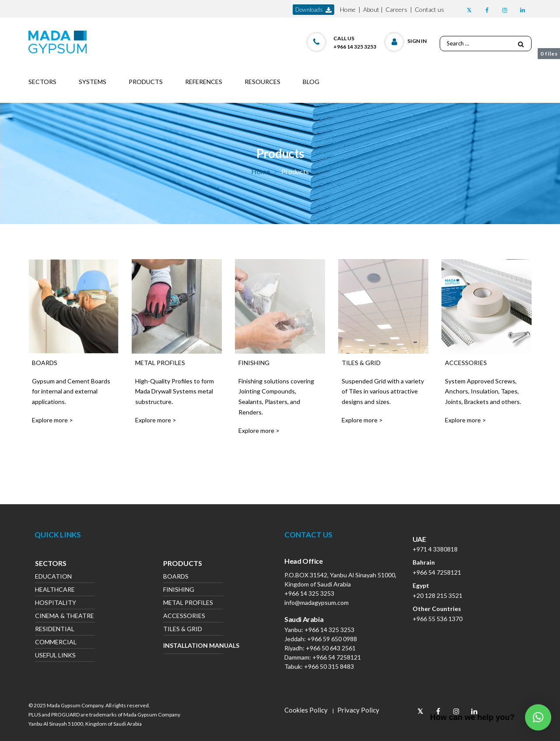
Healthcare (55, 590)
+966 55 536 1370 (437, 619)
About (371, 9)
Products (183, 564)
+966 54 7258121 (337, 657)
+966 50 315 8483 (329, 666)
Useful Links (55, 656)
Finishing (179, 590)
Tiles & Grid (183, 630)
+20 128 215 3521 (437, 595)
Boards (176, 577)
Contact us (429, 9)
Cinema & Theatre (65, 616)
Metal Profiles (188, 603)
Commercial (56, 643)
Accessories (184, 616)
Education (53, 577)
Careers (396, 9)
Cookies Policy (306, 710)
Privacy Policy (358, 710)
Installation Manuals (193, 645)
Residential (55, 630)
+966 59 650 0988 (332, 639)
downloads (313, 10)
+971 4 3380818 (435, 549)
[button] (406, 40)
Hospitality (56, 603)
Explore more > (52, 420)
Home (348, 9)
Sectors (51, 564)
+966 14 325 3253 (309, 593)
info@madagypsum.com (317, 602)
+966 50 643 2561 (331, 648)
